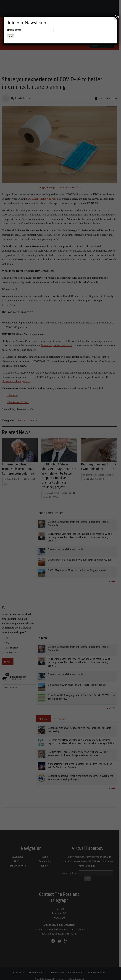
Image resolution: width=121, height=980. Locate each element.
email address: (14, 30)
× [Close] (117, 17)
